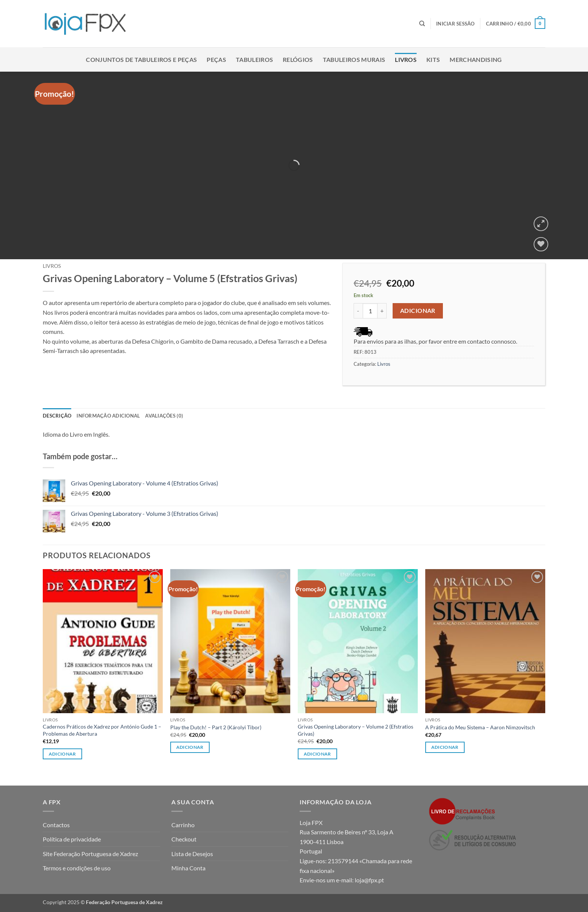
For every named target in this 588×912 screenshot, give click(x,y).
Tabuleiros (254, 59)
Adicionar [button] (62, 754)
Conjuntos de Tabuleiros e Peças (141, 59)
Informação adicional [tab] (108, 416)
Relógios (298, 59)
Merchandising (476, 59)
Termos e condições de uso (77, 868)
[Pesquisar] (422, 24)
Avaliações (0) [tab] (164, 416)
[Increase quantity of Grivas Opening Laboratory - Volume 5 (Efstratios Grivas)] (382, 311)
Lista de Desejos (192, 854)
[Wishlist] (541, 244)
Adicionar (418, 311)
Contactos (56, 825)
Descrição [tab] (57, 416)
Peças (216, 59)
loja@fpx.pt (369, 880)
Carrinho (183, 825)
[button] (455, 24)
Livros (406, 59)
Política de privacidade (72, 839)
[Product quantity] (370, 311)
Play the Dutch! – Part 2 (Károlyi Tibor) (216, 727)
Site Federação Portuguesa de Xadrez (90, 854)
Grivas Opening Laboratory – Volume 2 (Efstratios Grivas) (355, 730)
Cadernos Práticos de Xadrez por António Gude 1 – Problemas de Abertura (102, 730)
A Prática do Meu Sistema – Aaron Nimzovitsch (480, 727)
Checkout (184, 839)
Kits (433, 59)
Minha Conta (188, 868)
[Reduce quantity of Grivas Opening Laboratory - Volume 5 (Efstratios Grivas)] (358, 311)
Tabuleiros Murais (354, 59)
